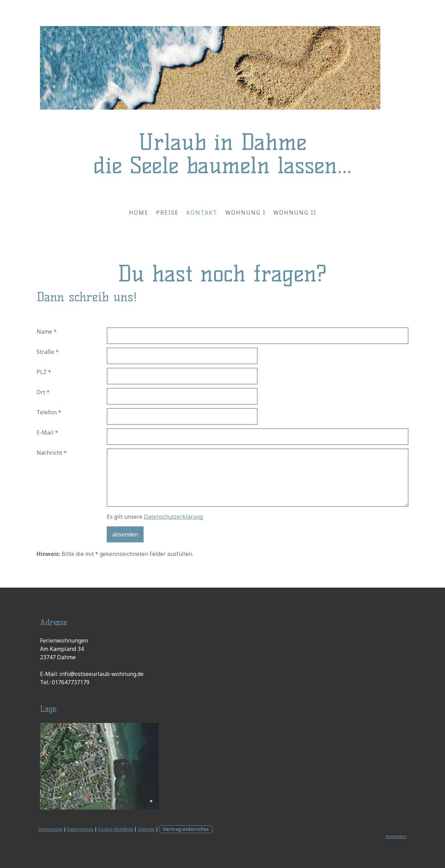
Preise (167, 213)
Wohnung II (295, 213)
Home (139, 213)
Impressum (50, 829)
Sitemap (146, 829)
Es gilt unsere (155, 517)
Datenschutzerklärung (173, 517)
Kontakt (202, 213)
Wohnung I (245, 213)
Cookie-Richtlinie (116, 829)
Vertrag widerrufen (186, 829)
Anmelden (396, 836)
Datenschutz (80, 829)
